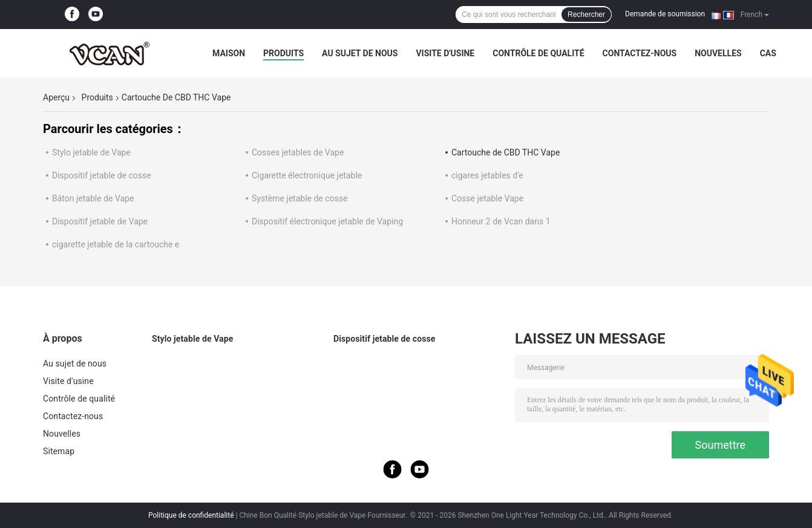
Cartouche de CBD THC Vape (506, 152)
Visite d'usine (445, 53)
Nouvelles (718, 53)
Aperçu (56, 97)
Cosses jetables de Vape (298, 152)
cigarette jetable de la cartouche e (116, 244)
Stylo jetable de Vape (91, 152)
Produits (283, 53)
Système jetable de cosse (300, 198)
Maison (229, 53)
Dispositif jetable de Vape (100, 221)
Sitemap (59, 451)
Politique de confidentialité (191, 515)
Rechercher (586, 15)
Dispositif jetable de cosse (102, 175)
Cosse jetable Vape (487, 198)
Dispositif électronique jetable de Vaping (327, 221)
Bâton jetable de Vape (93, 198)
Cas (768, 53)
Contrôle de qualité (538, 53)
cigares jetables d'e (487, 175)
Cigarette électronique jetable (307, 175)
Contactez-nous (640, 53)
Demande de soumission (665, 14)
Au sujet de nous (360, 53)
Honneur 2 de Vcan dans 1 (501, 221)
